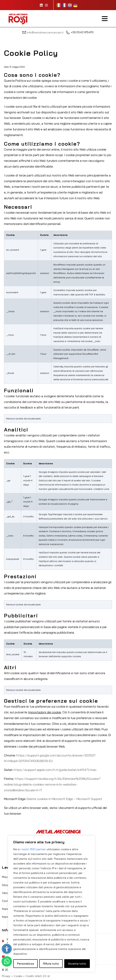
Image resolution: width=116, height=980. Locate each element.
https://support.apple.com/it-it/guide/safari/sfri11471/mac (55, 770)
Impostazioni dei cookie (45, 712)
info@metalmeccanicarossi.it (45, 32)
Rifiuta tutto (51, 964)
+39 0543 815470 (80, 32)
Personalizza (25, 964)
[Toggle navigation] (105, 19)
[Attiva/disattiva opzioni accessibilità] (7, 949)
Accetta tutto (77, 964)
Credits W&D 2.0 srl (38, 976)
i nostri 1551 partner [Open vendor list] (33, 849)
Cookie (18, 976)
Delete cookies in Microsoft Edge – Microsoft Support (64, 799)
